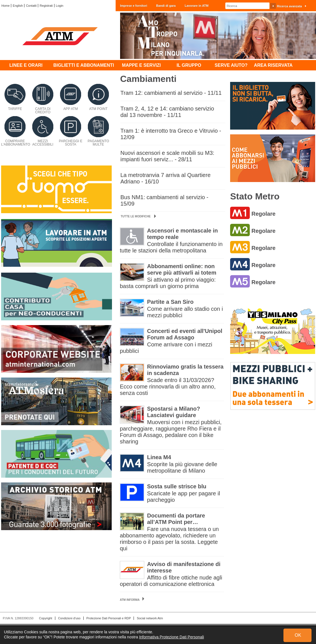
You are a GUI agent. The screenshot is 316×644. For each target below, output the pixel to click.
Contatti (31, 6)
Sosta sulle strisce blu (177, 486)
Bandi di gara (166, 6)
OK (298, 635)
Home (5, 6)
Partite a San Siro (170, 302)
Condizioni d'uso (69, 618)
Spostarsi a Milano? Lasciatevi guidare (174, 412)
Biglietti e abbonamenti (84, 65)
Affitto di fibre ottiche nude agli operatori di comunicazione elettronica (171, 581)
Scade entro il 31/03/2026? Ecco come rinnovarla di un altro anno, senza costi (168, 387)
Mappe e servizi (141, 65)
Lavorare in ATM (197, 6)
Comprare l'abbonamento (16, 143)
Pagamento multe (98, 143)
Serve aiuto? (231, 65)
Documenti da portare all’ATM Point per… (176, 519)
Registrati (46, 6)
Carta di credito (43, 111)
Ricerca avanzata (289, 6)
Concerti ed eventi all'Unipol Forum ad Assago (185, 334)
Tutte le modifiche (138, 216)
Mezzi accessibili (43, 143)
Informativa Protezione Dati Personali (172, 637)
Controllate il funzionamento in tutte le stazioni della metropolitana (171, 247)
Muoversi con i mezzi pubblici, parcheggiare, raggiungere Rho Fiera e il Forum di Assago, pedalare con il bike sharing (171, 432)
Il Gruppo (189, 65)
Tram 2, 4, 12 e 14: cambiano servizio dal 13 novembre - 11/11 (167, 112)
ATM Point (98, 109)
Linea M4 (159, 457)
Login (60, 6)
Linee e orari (26, 65)
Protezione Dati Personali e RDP (109, 618)
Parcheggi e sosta (71, 143)
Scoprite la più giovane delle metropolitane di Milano (182, 467)
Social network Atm (150, 618)
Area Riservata (273, 65)
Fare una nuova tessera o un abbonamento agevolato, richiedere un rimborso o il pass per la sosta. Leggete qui (169, 539)
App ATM (71, 109)
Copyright (46, 618)
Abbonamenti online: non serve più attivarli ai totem (182, 269)
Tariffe (15, 109)
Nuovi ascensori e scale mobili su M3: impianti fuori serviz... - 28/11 (167, 156)
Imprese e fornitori (134, 6)
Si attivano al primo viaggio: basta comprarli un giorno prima (168, 283)
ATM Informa (130, 600)
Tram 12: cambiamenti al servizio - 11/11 (171, 93)
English (18, 6)
